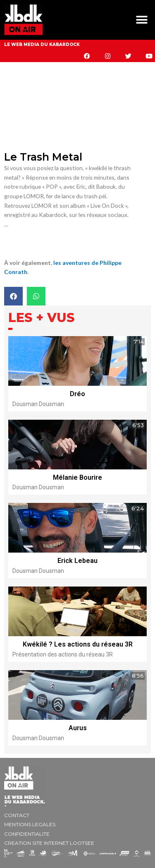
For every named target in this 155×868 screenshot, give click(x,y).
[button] (142, 20)
